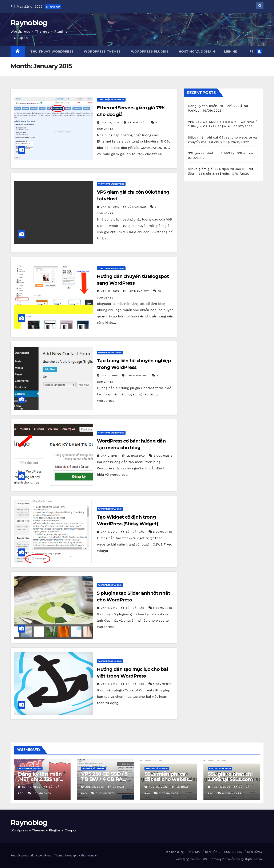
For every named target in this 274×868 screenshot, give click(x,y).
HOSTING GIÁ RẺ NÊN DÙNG (243, 852)
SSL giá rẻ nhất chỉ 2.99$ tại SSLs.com (221, 153)
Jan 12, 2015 (110, 291)
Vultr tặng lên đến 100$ (191, 859)
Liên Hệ (231, 52)
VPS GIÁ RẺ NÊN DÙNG (204, 852)
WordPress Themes (102, 52)
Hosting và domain (30, 768)
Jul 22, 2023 (95, 787)
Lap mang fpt (136, 291)
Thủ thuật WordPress (52, 52)
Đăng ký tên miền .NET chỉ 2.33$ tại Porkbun (40, 779)
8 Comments (163, 456)
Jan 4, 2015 (109, 375)
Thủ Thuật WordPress (111, 100)
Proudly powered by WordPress (32, 855)
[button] (252, 51)
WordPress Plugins (149, 52)
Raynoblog (29, 23)
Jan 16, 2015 (110, 207)
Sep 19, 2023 (31, 787)
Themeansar (89, 855)
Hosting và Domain (196, 52)
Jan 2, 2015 (109, 456)
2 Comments (163, 532)
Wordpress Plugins (110, 352)
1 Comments (162, 684)
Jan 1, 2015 (109, 532)
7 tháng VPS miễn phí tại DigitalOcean (237, 859)
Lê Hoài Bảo (135, 123)
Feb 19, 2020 (221, 787)
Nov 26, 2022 (158, 787)
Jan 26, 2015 (110, 123)
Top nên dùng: (175, 852)
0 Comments (105, 793)
